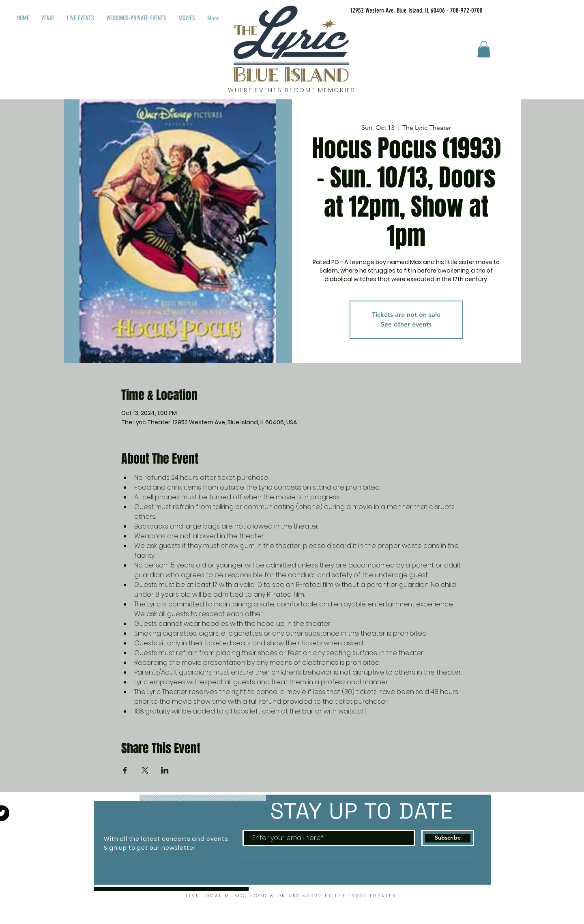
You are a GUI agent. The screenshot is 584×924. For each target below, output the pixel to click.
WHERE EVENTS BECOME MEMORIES (292, 90)
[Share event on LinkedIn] (165, 770)
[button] (484, 49)
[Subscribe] (448, 838)
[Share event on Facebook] (125, 770)
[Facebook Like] (511, 9)
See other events (406, 324)
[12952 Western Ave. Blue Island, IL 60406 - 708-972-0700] (406, 11)
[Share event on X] (145, 770)
